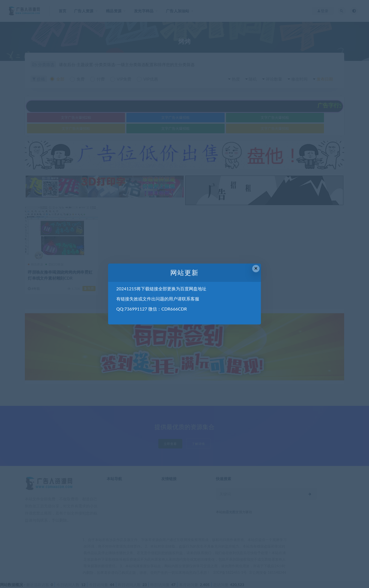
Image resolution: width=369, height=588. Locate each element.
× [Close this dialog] (256, 268)
